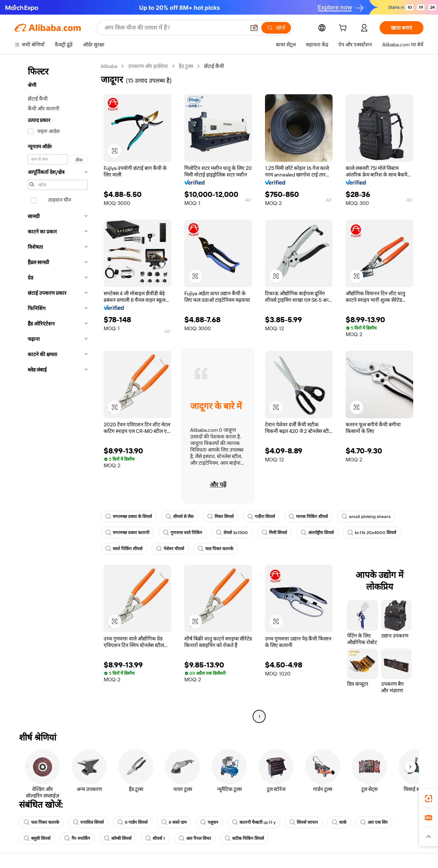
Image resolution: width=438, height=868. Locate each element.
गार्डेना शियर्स (261, 517)
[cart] (344, 29)
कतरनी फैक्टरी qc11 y (254, 822)
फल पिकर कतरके (216, 549)
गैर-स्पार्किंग (77, 838)
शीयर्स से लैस (180, 517)
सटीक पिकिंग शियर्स (244, 838)
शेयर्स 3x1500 (232, 533)
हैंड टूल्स (186, 66)
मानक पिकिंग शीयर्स (308, 517)
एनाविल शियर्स (88, 822)
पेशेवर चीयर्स (170, 549)
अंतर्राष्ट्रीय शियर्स (317, 533)
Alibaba (109, 66)
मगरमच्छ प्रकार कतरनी (127, 533)
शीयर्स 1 (155, 838)
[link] (429, 799)
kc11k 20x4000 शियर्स (372, 533)
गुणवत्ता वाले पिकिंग (183, 533)
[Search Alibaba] (174, 28)
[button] (254, 28)
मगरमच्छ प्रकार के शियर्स (129, 517)
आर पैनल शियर (195, 838)
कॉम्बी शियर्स (118, 838)
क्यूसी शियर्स (37, 838)
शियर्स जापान (304, 822)
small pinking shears (366, 517)
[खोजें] (276, 28)
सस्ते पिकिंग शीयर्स (124, 549)
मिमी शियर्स (274, 533)
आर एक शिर (374, 822)
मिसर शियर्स (220, 517)
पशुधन (209, 822)
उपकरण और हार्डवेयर (148, 66)
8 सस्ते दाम (174, 822)
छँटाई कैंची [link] (214, 66)
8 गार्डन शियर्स (132, 822)
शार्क (339, 822)
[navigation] (55, 392)
